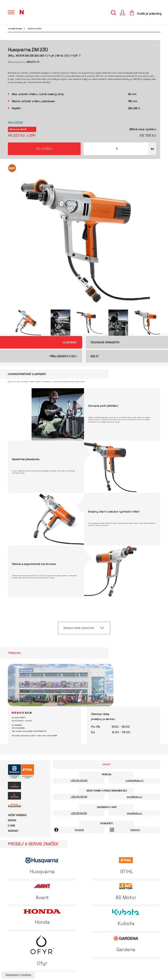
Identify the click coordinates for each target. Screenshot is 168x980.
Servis (12, 821)
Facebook (79, 830)
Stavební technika (15, 29)
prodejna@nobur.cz (135, 780)
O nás (11, 826)
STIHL (126, 866)
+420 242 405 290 (79, 780)
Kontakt (13, 831)
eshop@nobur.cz (134, 813)
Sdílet (95, 356)
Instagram (135, 830)
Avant (42, 892)
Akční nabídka (17, 815)
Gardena (126, 944)
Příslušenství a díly (63, 356)
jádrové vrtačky (35, 29)
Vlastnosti (70, 342)
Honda (42, 917)
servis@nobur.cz (134, 797)
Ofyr (42, 950)
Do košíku (44, 149)
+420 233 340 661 (79, 813)
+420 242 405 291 (79, 797)
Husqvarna (42, 866)
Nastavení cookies (18, 975)
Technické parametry (105, 342)
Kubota (126, 918)
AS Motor (126, 892)
